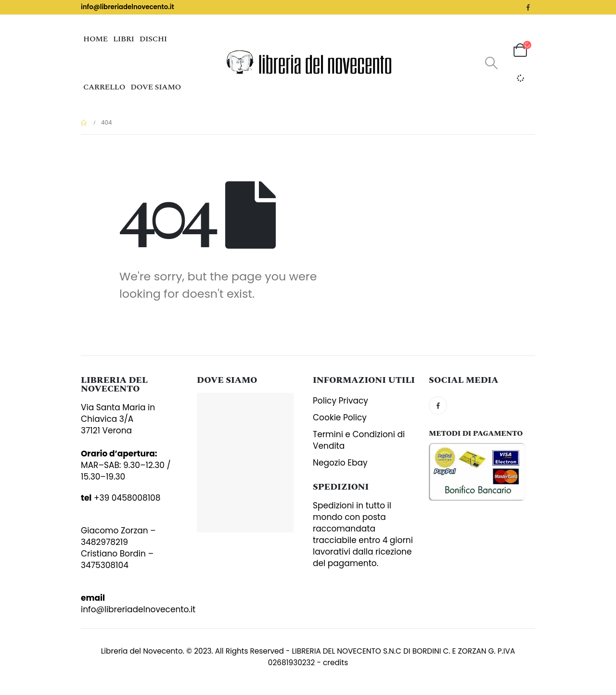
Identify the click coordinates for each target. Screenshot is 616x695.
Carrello (104, 87)
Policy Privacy (340, 401)
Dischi (153, 39)
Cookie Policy (340, 417)
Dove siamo (156, 87)
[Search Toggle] (491, 63)
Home (96, 39)
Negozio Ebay (340, 463)
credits (335, 663)
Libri (124, 39)
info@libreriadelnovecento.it (128, 7)
